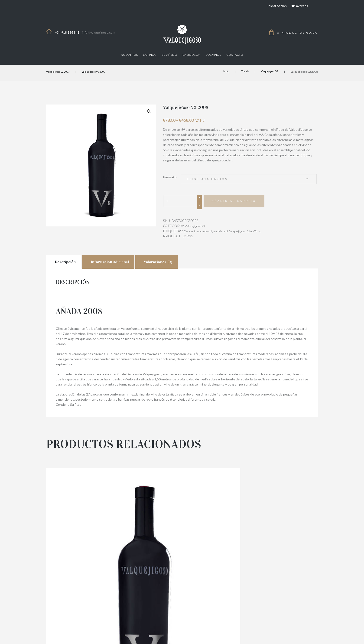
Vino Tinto (269, 236)
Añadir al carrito (238, 206)
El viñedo (169, 55)
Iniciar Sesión (277, 6)
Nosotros (129, 55)
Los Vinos (213, 55)
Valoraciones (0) (191, 269)
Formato (170, 177)
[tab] (69, 269)
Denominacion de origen (204, 236)
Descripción (71, 269)
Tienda (242, 72)
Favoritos (301, 6)
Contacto (235, 55)
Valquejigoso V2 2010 (275, 575)
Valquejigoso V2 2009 (99, 72)
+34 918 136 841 (67, 32)
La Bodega (191, 55)
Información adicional (129, 269)
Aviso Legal (277, 637)
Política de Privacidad (208, 637)
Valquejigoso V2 (268, 72)
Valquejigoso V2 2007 (60, 72)
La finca (149, 55)
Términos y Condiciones (246, 637)
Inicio (222, 72)
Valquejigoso (249, 236)
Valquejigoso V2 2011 (89, 575)
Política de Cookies (304, 637)
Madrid (231, 236)
